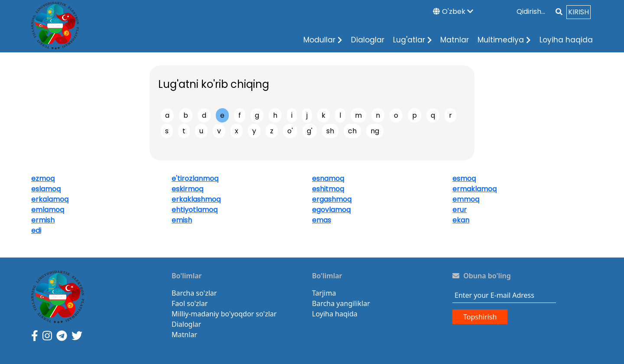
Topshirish (480, 317)
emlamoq (48, 210)
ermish (43, 220)
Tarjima (324, 293)
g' (310, 131)
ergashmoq (332, 199)
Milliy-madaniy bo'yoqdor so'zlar (224, 314)
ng (375, 131)
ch (352, 131)
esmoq (464, 179)
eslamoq (46, 189)
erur (460, 210)
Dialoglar (368, 40)
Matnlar (455, 40)
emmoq (466, 199)
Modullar (323, 40)
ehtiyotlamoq (195, 210)
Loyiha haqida (566, 40)
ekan (461, 220)
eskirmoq (187, 189)
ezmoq (43, 179)
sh (330, 131)
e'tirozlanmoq (195, 179)
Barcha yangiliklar (341, 303)
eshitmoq (328, 189)
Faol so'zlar (190, 303)
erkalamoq (50, 199)
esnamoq (328, 179)
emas (322, 220)
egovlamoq (331, 210)
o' (290, 131)
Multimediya (504, 40)
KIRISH (578, 12)
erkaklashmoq (196, 199)
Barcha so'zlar (194, 293)
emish (182, 220)
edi (36, 230)
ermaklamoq (474, 189)
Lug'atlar (413, 40)
